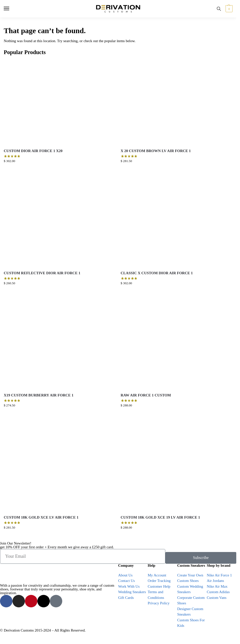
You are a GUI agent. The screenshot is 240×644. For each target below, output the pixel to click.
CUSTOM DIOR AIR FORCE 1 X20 (33, 151)
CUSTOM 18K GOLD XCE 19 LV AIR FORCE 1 (160, 517)
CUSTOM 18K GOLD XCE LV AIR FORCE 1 (41, 517)
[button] (228, 9)
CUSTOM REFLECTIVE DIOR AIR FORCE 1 (42, 273)
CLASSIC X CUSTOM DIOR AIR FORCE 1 (157, 273)
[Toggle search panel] (219, 9)
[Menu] (11, 9)
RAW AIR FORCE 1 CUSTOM (146, 395)
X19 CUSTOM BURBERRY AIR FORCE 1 (39, 395)
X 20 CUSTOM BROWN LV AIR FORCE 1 (156, 151)
